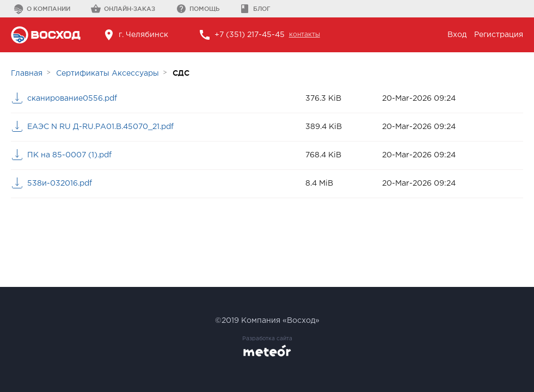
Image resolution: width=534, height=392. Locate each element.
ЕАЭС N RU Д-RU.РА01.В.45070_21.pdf (100, 127)
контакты (305, 35)
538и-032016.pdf (60, 183)
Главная (27, 73)
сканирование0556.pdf (72, 99)
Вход (457, 35)
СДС (181, 73)
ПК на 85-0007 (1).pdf (69, 155)
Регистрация (499, 35)
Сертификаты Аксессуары (108, 73)
